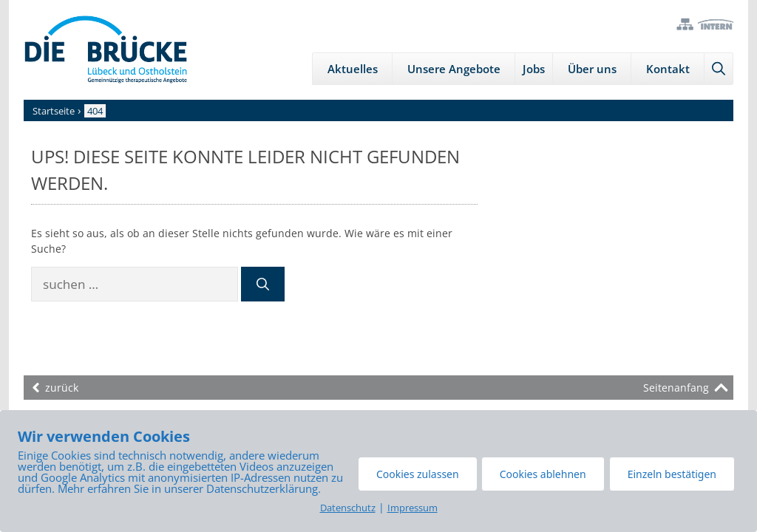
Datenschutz (348, 508)
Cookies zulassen (418, 474)
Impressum (413, 508)
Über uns (592, 69)
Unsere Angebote (454, 69)
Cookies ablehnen (543, 474)
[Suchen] (263, 284)
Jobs (534, 69)
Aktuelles (353, 69)
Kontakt (668, 69)
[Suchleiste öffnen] (719, 69)
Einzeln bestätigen (672, 474)
